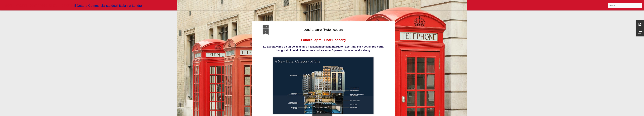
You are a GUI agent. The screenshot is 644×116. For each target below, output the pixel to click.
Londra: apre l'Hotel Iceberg (323, 30)
